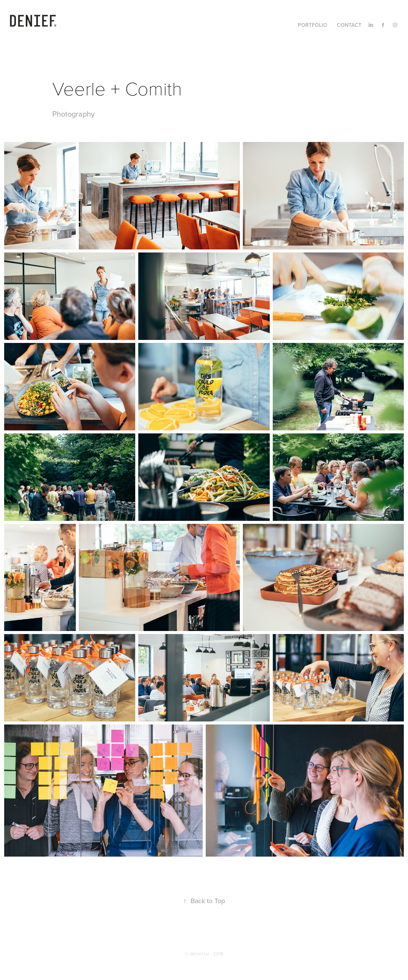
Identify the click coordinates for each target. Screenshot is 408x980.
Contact (349, 25)
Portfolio (313, 25)
